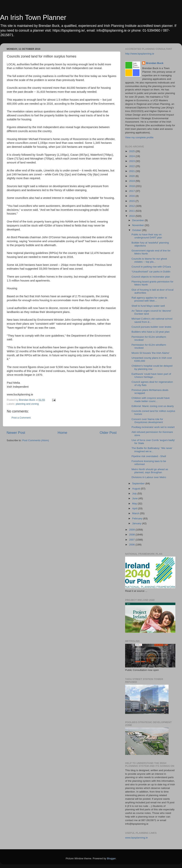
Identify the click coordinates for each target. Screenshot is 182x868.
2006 (132, 545)
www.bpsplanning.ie (136, 838)
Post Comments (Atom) (36, 440)
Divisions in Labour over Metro (149, 477)
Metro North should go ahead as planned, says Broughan (150, 471)
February (138, 518)
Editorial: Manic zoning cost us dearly (153, 406)
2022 (132, 166)
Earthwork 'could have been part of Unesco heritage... (151, 375)
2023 (132, 161)
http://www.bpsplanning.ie (140, 54)
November (138, 225)
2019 (132, 181)
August (136, 489)
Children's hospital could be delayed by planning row (152, 367)
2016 (132, 196)
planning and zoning (27, 404)
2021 (132, 171)
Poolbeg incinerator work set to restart (153, 427)
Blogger (111, 858)
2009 (132, 530)
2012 (132, 206)
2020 (132, 176)
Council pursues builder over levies (151, 327)
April (135, 508)
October (137, 230)
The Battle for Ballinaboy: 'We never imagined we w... (152, 450)
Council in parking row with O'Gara (151, 267)
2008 (132, 535)
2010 (132, 216)
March (136, 513)
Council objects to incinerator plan (151, 277)
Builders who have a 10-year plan (151, 332)
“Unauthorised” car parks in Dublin (151, 272)
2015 (132, 201)
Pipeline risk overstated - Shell (149, 456)
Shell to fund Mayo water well (148, 306)
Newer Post (16, 433)
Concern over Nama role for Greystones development (147, 421)
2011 (132, 211)
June (135, 498)
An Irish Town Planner (33, 17)
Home (62, 433)
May (135, 504)
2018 (132, 186)
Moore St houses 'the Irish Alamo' (151, 353)
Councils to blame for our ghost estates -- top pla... (149, 260)
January (137, 523)
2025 (132, 151)
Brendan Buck (155, 63)
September (139, 483)
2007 (132, 540)
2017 (132, 191)
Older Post (108, 433)
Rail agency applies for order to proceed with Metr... (149, 299)
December (138, 220)
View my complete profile (139, 137)
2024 (132, 156)
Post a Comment (21, 418)
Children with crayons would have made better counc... (151, 399)
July (135, 493)
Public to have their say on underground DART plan (147, 236)
